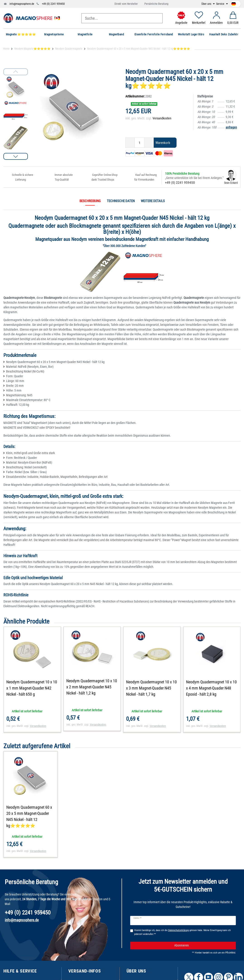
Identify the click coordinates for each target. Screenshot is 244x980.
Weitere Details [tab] (153, 201)
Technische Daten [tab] (121, 201)
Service (221, 4)
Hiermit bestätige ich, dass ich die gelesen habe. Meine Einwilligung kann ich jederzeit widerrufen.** (182, 932)
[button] (16, 156)
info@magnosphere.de (22, 4)
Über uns (207, 4)
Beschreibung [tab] (90, 201)
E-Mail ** (138, 918)
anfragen (231, 127)
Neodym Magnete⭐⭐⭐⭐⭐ (32, 49)
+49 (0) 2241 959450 (53, 4)
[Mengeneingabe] (140, 143)
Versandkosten (162, 118)
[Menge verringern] (130, 143)
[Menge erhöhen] (149, 143)
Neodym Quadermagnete (69, 49)
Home (6, 49)
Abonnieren (203, 946)
